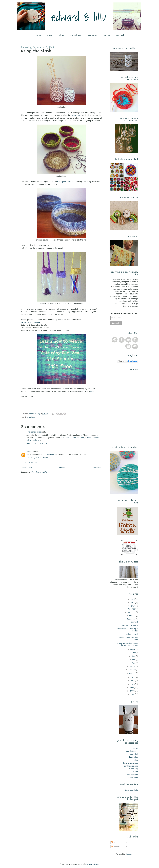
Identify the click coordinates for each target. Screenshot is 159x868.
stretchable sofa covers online (72, 438)
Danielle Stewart (132, 751)
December (132, 609)
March (132, 666)
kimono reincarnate (131, 763)
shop (62, 35)
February (132, 670)
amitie (136, 748)
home (38, 35)
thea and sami (133, 775)
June (134, 656)
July (134, 653)
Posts (114, 842)
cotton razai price (34, 432)
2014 (133, 603)
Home (62, 468)
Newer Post (27, 468)
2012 (133, 677)
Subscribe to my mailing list (124, 313)
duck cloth (134, 754)
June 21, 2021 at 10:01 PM (37, 443)
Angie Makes (93, 865)
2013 (133, 606)
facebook (92, 35)
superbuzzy (134, 769)
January (133, 673)
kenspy (29, 451)
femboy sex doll (48, 454)
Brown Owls (76, 115)
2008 (132, 691)
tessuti (136, 772)
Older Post (97, 468)
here (72, 330)
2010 (133, 684)
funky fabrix (134, 757)
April (134, 663)
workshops (76, 35)
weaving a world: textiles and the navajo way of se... (127, 644)
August (133, 649)
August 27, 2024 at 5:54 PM (37, 458)
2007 (133, 694)
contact (120, 35)
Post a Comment (30, 463)
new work (134, 622)
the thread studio (132, 790)
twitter (106, 35)
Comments (116, 846)
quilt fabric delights (131, 766)
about (50, 35)
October (133, 616)
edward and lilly (35, 414)
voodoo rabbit (133, 778)
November (132, 612)
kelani (136, 760)
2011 (133, 681)
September (132, 619)
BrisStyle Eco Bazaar (66, 182)
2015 (133, 599)
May (134, 659)
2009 (132, 688)
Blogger (128, 854)
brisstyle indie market (130, 625)
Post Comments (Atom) (41, 472)
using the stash (132, 634)
